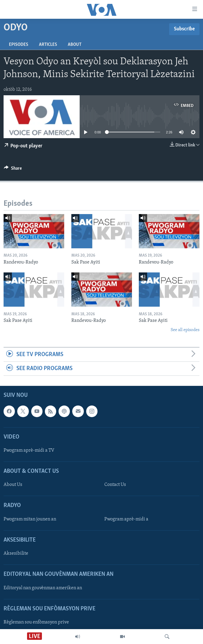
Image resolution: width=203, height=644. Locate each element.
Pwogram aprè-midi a (126, 519)
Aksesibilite (16, 553)
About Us (13, 485)
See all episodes (185, 330)
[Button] (13, 170)
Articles (48, 45)
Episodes (19, 45)
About (75, 45)
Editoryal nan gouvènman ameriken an (43, 588)
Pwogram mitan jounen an (30, 519)
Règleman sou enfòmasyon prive (36, 622)
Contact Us (115, 485)
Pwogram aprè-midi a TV (29, 450)
